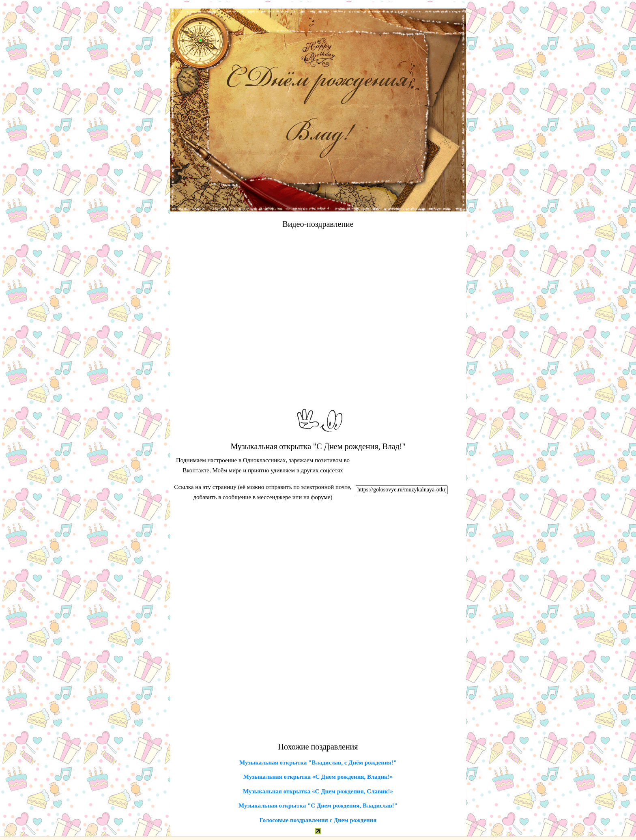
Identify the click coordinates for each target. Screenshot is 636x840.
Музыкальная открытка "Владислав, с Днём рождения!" (318, 762)
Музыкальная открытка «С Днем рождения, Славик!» (318, 791)
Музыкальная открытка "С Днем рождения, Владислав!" (318, 806)
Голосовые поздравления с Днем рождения (318, 820)
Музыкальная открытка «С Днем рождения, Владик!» (318, 777)
